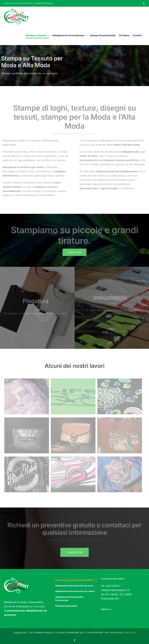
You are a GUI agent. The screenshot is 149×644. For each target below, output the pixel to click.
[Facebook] (102, 616)
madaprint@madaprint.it (44, 3)
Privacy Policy (130, 633)
